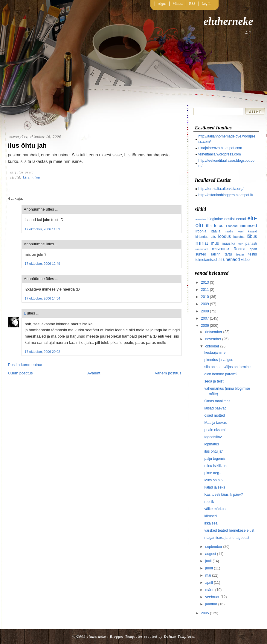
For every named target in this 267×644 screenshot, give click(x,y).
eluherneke (228, 21)
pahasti (251, 244)
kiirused (210, 516)
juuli (208, 561)
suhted (201, 254)
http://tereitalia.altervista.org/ (221, 189)
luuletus (239, 237)
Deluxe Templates (179, 637)
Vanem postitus (168, 373)
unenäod (231, 259)
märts (210, 590)
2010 (205, 297)
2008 (205, 311)
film (209, 226)
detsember (214, 332)
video (245, 260)
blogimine (215, 219)
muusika (229, 244)
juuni (209, 568)
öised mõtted (215, 415)
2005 (205, 613)
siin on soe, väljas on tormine (227, 367)
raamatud (202, 249)
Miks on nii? (214, 480)
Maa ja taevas (215, 423)
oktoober (212, 346)
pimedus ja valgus (219, 360)
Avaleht (94, 373)
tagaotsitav (213, 437)
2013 (205, 282)
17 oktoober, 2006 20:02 (43, 352)
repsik (209, 502)
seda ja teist (214, 381)
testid (253, 254)
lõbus (252, 236)
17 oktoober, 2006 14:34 (43, 298)
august (210, 554)
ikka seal (211, 523)
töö (220, 260)
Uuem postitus (20, 373)
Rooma (240, 249)
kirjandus (202, 237)
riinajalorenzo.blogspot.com (220, 148)
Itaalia (216, 231)
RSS (192, 4)
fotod (219, 226)
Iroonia (201, 231)
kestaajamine (215, 353)
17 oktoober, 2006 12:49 (43, 264)
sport (253, 249)
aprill (209, 583)
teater (240, 254)
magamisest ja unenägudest (227, 538)
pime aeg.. (213, 473)
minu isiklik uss (216, 466)
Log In (207, 4)
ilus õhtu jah (28, 145)
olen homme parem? (221, 374)
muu (215, 243)
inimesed (248, 226)
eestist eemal (235, 219)
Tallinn (216, 254)
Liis (26, 177)
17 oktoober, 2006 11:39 (43, 229)
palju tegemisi (215, 459)
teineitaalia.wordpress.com (220, 154)
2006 (205, 326)
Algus (162, 4)
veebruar (212, 597)
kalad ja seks (215, 487)
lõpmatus (212, 444)
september (214, 547)
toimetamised (206, 260)
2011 (205, 290)
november (213, 339)
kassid (252, 231)
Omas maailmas (217, 401)
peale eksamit (215, 430)
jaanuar (211, 604)
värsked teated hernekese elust (229, 530)
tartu (228, 254)
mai (208, 575)
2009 (205, 304)
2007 (205, 318)
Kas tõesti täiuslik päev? (223, 495)
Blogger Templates (126, 637)
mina (36, 177)
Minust (178, 4)
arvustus (201, 219)
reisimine (220, 249)
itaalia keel (234, 231)
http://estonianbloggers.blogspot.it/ (226, 195)
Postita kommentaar (25, 365)
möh (241, 244)
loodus (225, 236)
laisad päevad (215, 408)
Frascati (232, 226)
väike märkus (215, 509)
